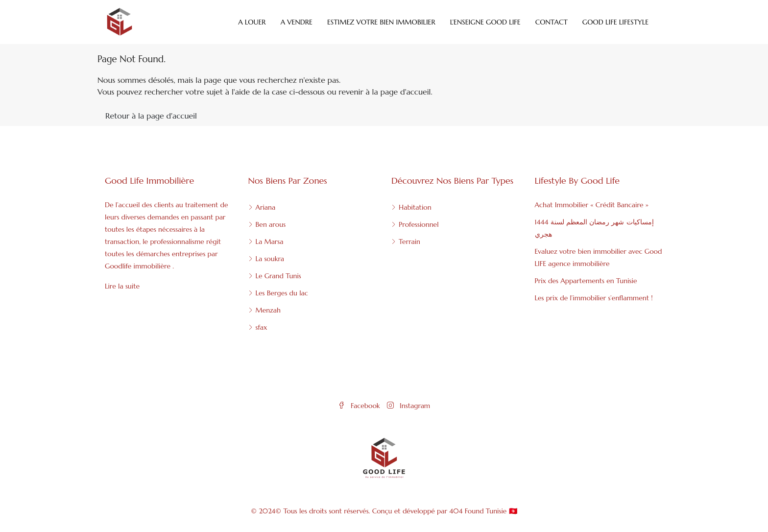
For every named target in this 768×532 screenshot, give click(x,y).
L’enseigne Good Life (485, 22)
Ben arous (271, 224)
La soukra (270, 259)
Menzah (268, 310)
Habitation (415, 207)
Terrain (409, 242)
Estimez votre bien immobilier (381, 22)
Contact (552, 22)
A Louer (252, 22)
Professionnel (419, 224)
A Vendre (297, 22)
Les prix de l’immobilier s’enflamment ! (594, 298)
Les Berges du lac (282, 293)
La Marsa (270, 242)
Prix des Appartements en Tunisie (586, 281)
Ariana (266, 207)
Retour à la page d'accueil (151, 116)
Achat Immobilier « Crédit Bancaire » (592, 205)
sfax (262, 327)
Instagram (408, 406)
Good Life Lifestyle (615, 22)
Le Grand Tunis (278, 276)
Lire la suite (122, 286)
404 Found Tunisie (478, 511)
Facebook (360, 406)
